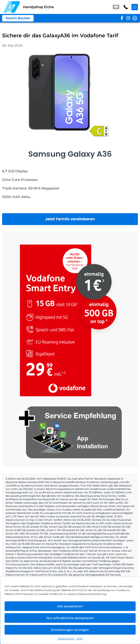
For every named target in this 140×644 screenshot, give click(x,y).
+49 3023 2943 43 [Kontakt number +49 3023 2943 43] (126, 7)
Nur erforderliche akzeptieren (70, 618)
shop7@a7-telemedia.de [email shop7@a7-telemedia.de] (116, 7)
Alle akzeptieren (70, 606)
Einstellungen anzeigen (70, 630)
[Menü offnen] (135, 7)
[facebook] (122, 18)
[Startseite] (12, 7)
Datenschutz (66, 639)
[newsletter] (135, 18)
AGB (79, 639)
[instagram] (128, 18)
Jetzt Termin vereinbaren (70, 219)
